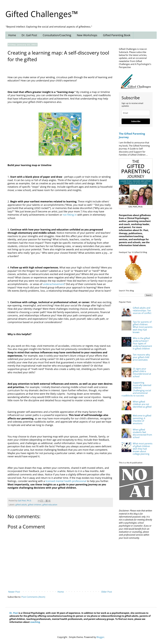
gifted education (50, 505)
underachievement (54, 284)
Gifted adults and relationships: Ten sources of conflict (142, 310)
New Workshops (87, 35)
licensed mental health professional (66, 481)
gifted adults (21, 505)
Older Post (107, 592)
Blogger (100, 637)
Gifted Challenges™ (42, 14)
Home (12, 35)
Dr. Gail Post (29, 35)
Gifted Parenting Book (117, 35)
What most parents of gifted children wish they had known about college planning (143, 449)
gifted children (35, 505)
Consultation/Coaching (57, 35)
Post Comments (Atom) (33, 597)
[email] (136, 113)
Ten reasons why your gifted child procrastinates (141, 357)
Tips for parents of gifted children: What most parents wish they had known (143, 327)
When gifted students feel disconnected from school (142, 434)
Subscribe (136, 121)
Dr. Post (14, 613)
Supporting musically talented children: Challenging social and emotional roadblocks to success (136, 389)
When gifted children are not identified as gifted (142, 404)
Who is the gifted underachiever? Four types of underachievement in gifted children (142, 343)
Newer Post (14, 592)
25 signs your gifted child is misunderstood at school (142, 373)
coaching (35, 622)
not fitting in (70, 215)
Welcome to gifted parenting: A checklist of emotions (142, 419)
